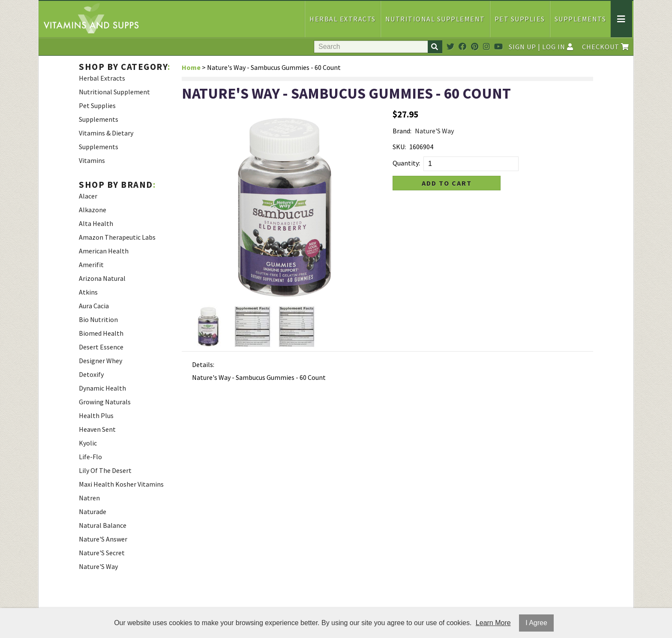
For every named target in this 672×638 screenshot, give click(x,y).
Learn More (493, 623)
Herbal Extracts (343, 19)
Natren (89, 498)
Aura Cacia (94, 306)
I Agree (536, 623)
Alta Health (96, 223)
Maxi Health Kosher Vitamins (121, 484)
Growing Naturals (105, 402)
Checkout (606, 47)
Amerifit (91, 265)
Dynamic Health (102, 388)
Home (191, 67)
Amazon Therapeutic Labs (117, 237)
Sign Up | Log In (541, 47)
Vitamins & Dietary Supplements (106, 140)
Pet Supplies (520, 19)
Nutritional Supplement (435, 19)
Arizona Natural (102, 278)
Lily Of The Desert (105, 470)
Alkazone (93, 210)
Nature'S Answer (103, 539)
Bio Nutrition (98, 319)
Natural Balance (103, 525)
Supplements (580, 19)
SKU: (399, 147)
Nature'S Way (98, 566)
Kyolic (88, 443)
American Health (104, 251)
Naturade (93, 512)
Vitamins (92, 160)
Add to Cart (447, 183)
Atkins (88, 292)
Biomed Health (101, 333)
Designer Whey (100, 361)
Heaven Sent (97, 429)
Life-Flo (90, 457)
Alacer (88, 196)
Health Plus (96, 415)
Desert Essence (101, 347)
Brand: (402, 131)
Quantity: (406, 163)
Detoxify (91, 374)
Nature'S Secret (102, 553)
